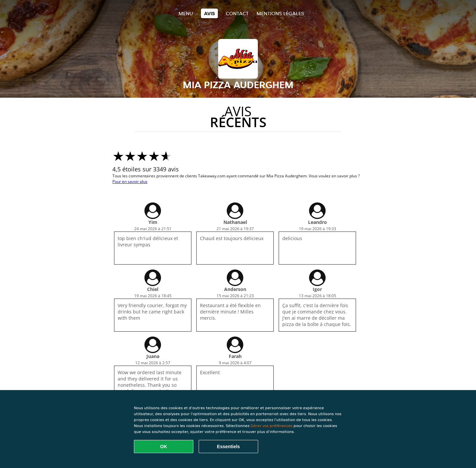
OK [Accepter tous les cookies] (164, 447)
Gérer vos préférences (272, 426)
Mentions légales (280, 13)
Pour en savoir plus (130, 181)
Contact (237, 13)
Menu (186, 13)
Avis (209, 13)
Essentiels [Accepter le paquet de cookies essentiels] (228, 447)
